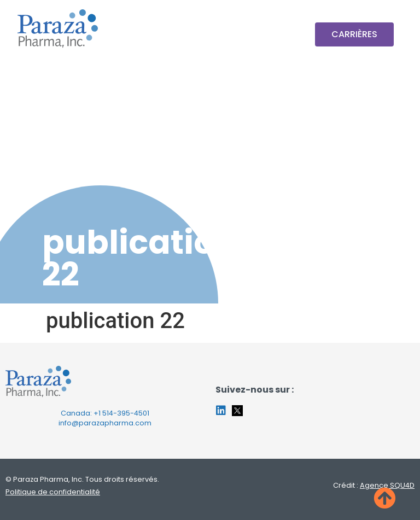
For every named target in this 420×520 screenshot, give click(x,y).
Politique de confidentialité (53, 492)
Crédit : (374, 485)
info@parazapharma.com (105, 423)
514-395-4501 (126, 413)
